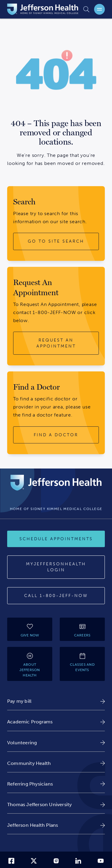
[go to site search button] (56, 241)
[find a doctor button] (56, 435)
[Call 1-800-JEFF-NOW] (56, 596)
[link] (56, 701)
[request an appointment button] (56, 343)
